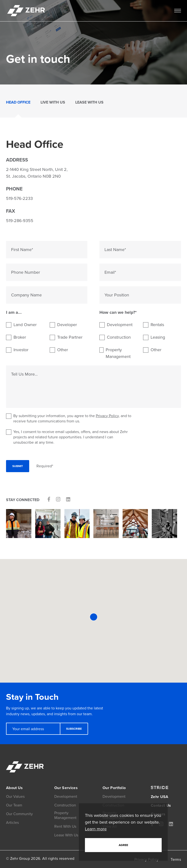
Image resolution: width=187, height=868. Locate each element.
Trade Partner (70, 337)
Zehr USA (160, 797)
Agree (123, 845)
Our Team (14, 805)
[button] (94, 617)
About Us (14, 788)
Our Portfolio (114, 788)
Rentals (157, 325)
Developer (67, 325)
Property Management (118, 353)
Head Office (18, 102)
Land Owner (25, 325)
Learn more (96, 829)
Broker (20, 337)
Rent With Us (65, 826)
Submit (18, 466)
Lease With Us (89, 102)
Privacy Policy (107, 416)
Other (63, 350)
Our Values (15, 796)
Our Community (19, 814)
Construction (119, 337)
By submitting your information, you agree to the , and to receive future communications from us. (69, 419)
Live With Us (53, 102)
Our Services (66, 788)
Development (120, 325)
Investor (21, 350)
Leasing (158, 337)
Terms (176, 859)
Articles (12, 822)
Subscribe (74, 729)
